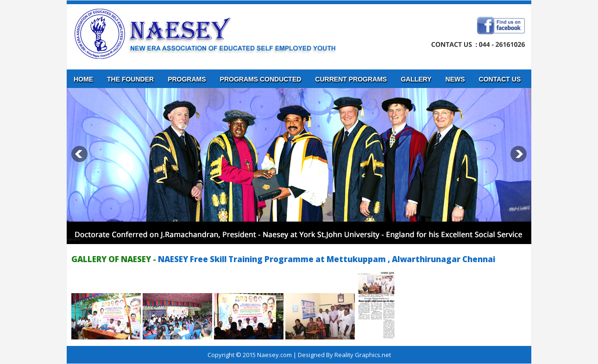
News (455, 79)
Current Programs (351, 79)
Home (83, 79)
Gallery (416, 79)
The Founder (130, 79)
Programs (187, 79)
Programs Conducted (261, 79)
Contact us (500, 79)
